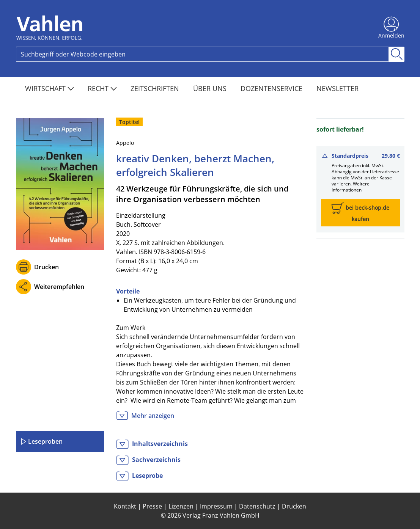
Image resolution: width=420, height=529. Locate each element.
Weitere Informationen (351, 187)
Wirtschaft (50, 88)
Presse (152, 506)
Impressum (216, 506)
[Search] (202, 54)
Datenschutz (257, 506)
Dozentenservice (272, 88)
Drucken (46, 267)
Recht (102, 88)
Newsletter (337, 88)
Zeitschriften (156, 88)
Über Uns (211, 88)
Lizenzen (181, 506)
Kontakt (125, 506)
